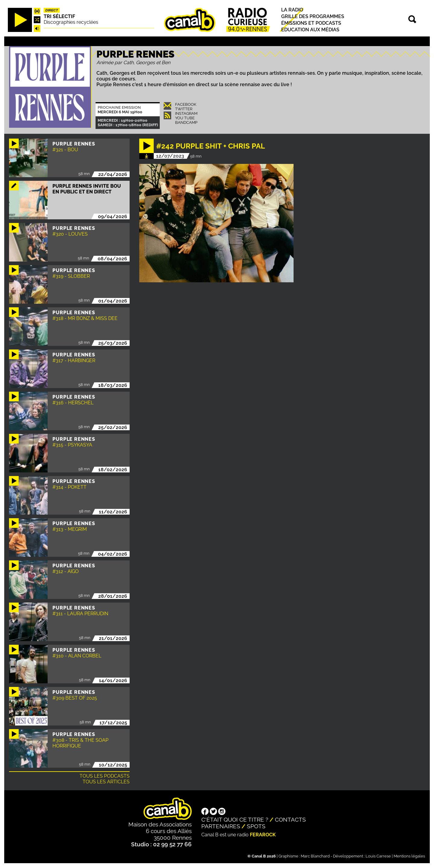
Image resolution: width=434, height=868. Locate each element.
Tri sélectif (59, 16)
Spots (256, 826)
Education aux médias (310, 30)
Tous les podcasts (105, 776)
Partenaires (221, 826)
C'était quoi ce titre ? (235, 819)
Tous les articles (106, 782)
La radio (292, 10)
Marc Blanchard (315, 856)
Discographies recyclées (71, 22)
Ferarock (263, 835)
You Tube (185, 118)
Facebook (186, 104)
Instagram (186, 113)
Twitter (184, 109)
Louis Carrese (378, 856)
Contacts (290, 819)
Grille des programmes (313, 16)
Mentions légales (409, 856)
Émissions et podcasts (311, 23)
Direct (52, 10)
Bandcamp (186, 122)
